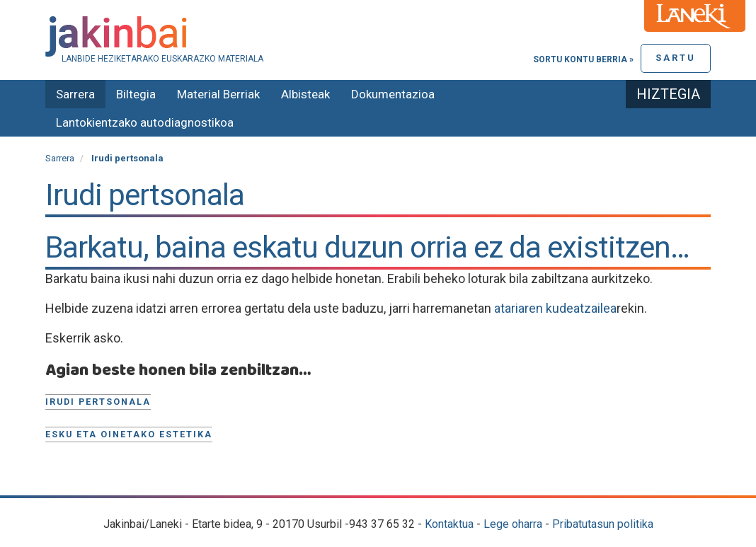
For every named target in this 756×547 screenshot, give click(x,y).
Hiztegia (668, 94)
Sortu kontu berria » (583, 59)
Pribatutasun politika (603, 524)
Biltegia (136, 94)
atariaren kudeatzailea (555, 308)
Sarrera (75, 94)
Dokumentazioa (393, 94)
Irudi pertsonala (98, 402)
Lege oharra (513, 524)
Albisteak (305, 94)
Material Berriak (218, 94)
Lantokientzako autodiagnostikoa (145, 122)
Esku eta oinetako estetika (129, 434)
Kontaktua (449, 524)
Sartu (676, 58)
